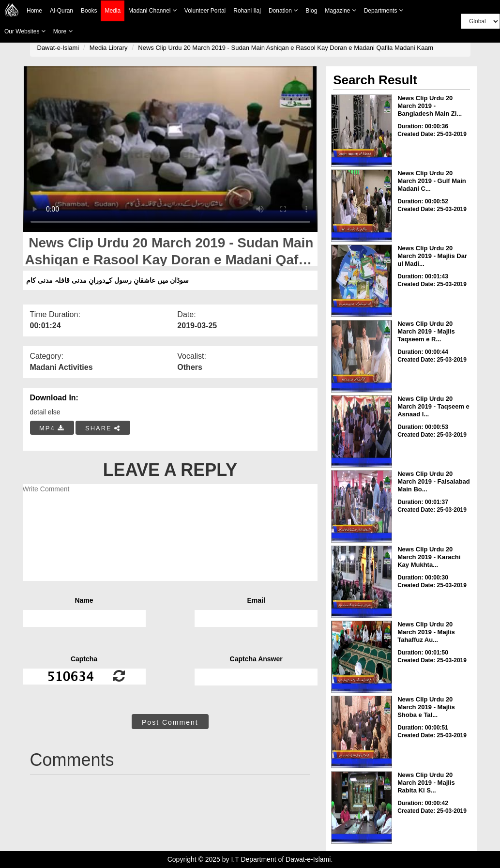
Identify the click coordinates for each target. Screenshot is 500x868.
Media (113, 11)
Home (34, 11)
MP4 (52, 428)
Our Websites (25, 31)
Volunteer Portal (205, 11)
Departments (384, 10)
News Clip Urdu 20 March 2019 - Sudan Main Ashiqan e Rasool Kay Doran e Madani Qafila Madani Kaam (286, 48)
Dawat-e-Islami (58, 48)
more (63, 31)
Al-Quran (61, 11)
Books (89, 11)
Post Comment (170, 722)
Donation (283, 10)
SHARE (103, 428)
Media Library (109, 48)
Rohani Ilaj (247, 11)
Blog (311, 11)
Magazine (340, 10)
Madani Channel (152, 10)
